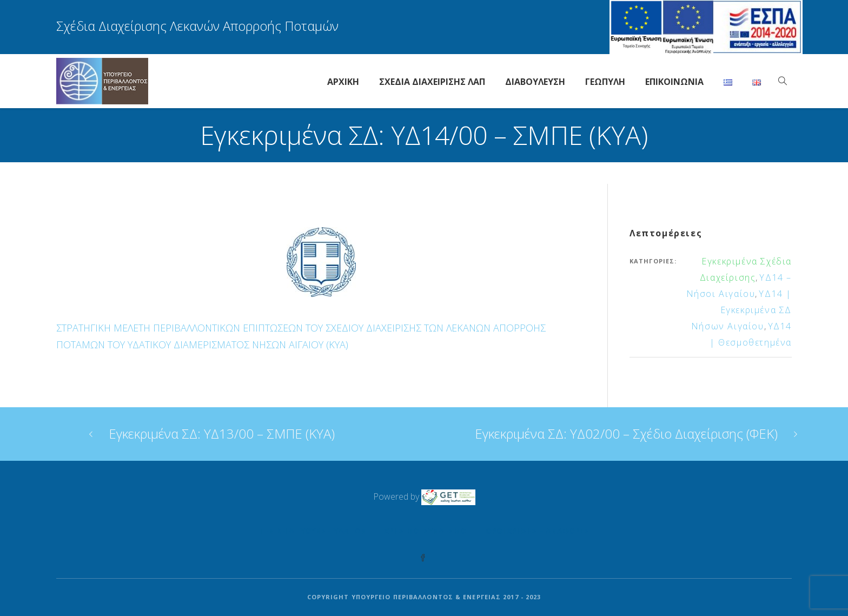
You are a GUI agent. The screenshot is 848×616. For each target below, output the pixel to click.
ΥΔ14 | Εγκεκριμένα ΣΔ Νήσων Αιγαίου (741, 310)
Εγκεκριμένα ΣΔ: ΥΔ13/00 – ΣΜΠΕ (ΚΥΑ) (222, 433)
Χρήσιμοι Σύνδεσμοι (426, 531)
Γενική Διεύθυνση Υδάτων (313, 531)
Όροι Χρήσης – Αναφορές (537, 531)
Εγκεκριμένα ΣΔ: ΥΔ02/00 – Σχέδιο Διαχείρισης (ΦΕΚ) (626, 433)
